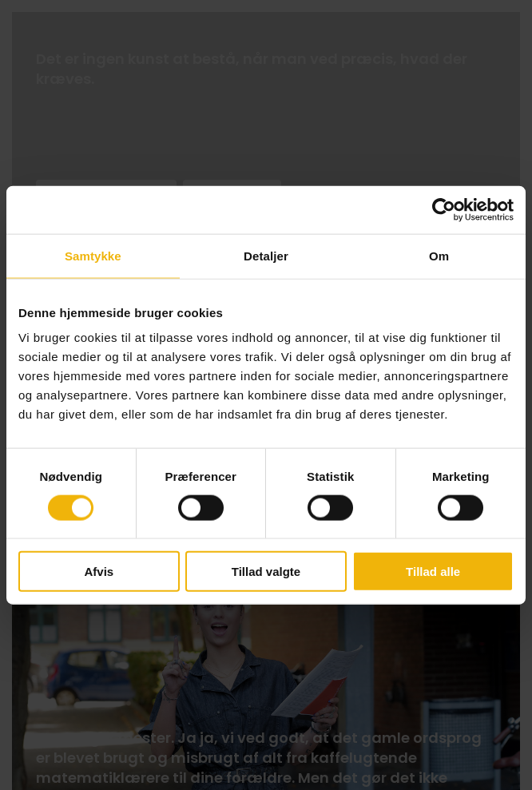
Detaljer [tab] (266, 255)
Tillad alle (433, 572)
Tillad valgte (266, 572)
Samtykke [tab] (93, 255)
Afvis (99, 572)
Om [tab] (439, 255)
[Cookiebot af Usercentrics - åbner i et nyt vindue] (444, 209)
